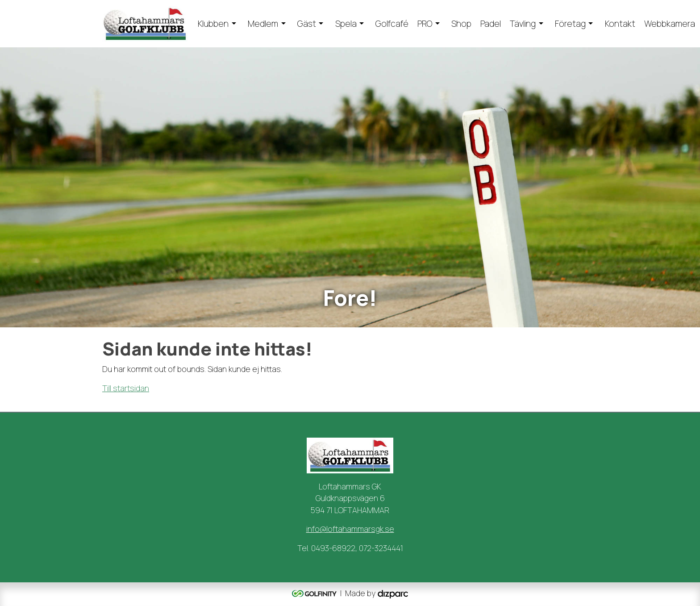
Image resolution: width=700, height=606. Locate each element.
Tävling (523, 24)
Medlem (263, 24)
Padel (491, 24)
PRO (425, 24)
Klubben (213, 24)
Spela (346, 24)
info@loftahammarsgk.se (350, 529)
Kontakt (620, 24)
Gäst (307, 24)
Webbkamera (670, 24)
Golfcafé (392, 24)
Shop (461, 24)
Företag (570, 24)
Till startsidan (126, 388)
